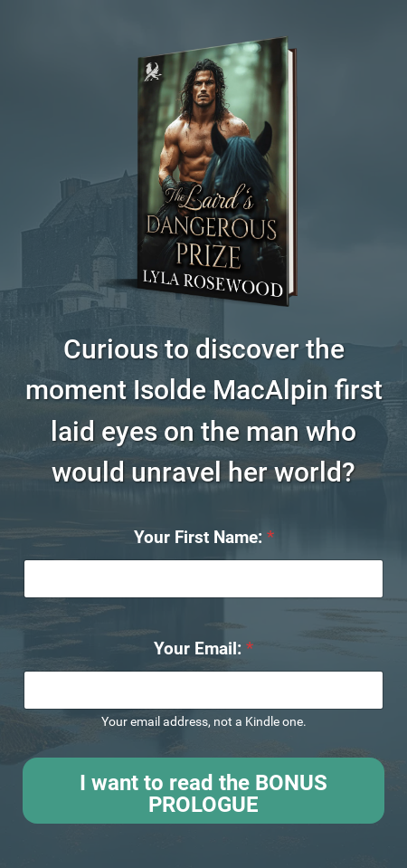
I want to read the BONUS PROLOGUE (203, 794)
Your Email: (203, 649)
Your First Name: (204, 537)
